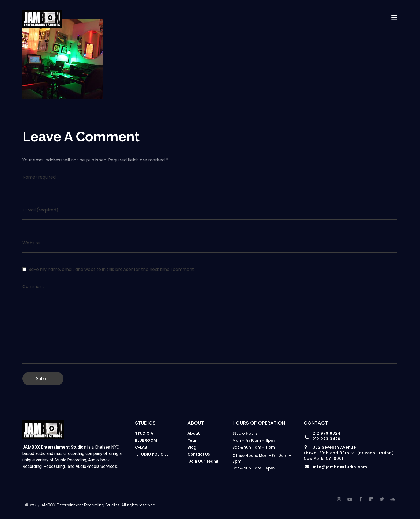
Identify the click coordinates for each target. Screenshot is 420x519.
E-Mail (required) (40, 210)
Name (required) (40, 177)
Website (31, 243)
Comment (33, 287)
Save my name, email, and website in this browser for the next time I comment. (112, 269)
